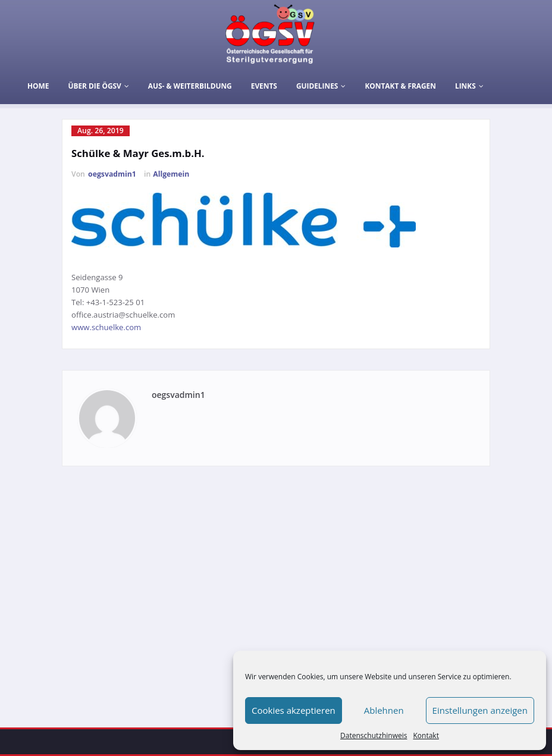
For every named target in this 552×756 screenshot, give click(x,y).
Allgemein (171, 174)
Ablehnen (384, 710)
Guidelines (321, 86)
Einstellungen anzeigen (480, 710)
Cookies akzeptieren (294, 710)
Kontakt (426, 735)
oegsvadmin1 (112, 174)
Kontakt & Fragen (400, 86)
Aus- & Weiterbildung (190, 86)
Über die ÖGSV (98, 86)
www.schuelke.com (106, 327)
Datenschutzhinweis (374, 735)
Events (264, 86)
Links (469, 86)
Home (38, 86)
